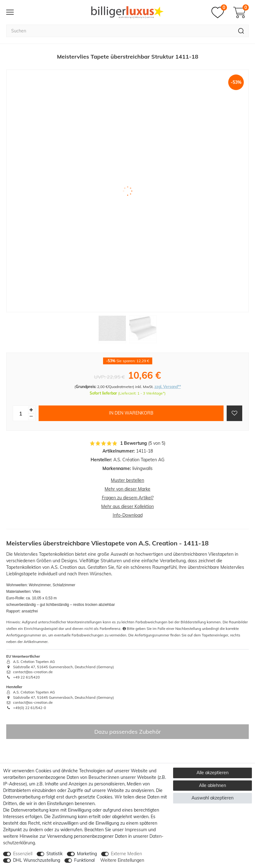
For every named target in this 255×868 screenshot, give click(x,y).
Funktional (84, 860)
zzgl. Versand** (168, 387)
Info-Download (128, 515)
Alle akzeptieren (212, 773)
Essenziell (23, 854)
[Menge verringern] (31, 417)
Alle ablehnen (212, 785)
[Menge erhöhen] (31, 410)
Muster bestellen (127, 480)
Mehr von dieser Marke (127, 489)
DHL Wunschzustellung (37, 860)
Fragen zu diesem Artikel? (128, 498)
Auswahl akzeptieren (212, 798)
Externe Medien (126, 854)
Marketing (87, 854)
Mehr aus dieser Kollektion (127, 506)
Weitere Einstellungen (122, 860)
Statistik (54, 854)
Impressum (136, 830)
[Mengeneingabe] (21, 413)
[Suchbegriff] (120, 31)
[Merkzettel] (219, 12)
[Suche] (241, 31)
